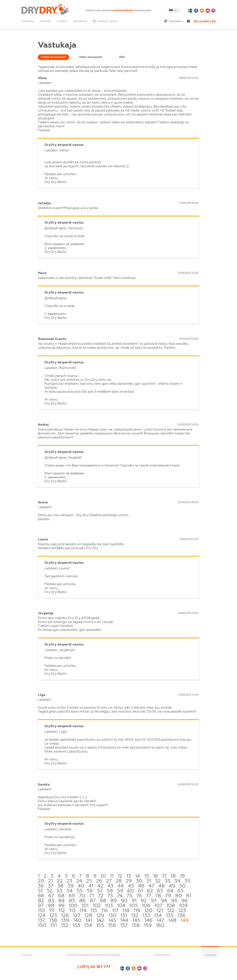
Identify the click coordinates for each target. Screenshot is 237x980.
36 (41, 886)
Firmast (62, 21)
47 (151, 886)
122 (171, 911)
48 (162, 886)
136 (181, 916)
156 (112, 926)
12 (120, 876)
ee (175, 11)
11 (112, 876)
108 (171, 906)
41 (91, 886)
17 (164, 876)
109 (183, 906)
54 (70, 891)
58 (110, 891)
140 (77, 921)
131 (124, 916)
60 (131, 891)
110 (41, 911)
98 (51, 906)
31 (149, 881)
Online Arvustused (53, 57)
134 (158, 916)
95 (174, 901)
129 (100, 916)
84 (61, 901)
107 (158, 906)
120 (148, 911)
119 (137, 911)
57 (100, 891)
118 (126, 911)
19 (182, 876)
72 (101, 896)
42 (100, 886)
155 (100, 926)
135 (170, 916)
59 (120, 891)
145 (136, 921)
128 (88, 916)
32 (158, 881)
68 (61, 896)
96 (184, 901)
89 (114, 901)
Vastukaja (210, 955)
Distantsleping (162, 955)
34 (177, 881)
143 (112, 921)
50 (182, 886)
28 (119, 881)
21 (51, 881)
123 (182, 911)
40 (81, 886)
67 (51, 896)
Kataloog (27, 21)
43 (110, 886)
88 (103, 901)
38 (60, 886)
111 (52, 911)
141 (89, 921)
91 (134, 901)
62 (150, 891)
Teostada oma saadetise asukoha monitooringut (93, 955)
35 (187, 881)
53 (59, 891)
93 (154, 901)
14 (138, 876)
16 (156, 876)
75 (129, 896)
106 (146, 906)
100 (73, 906)
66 (41, 896)
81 (189, 896)
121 (160, 911)
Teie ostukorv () (204, 21)
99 (61, 906)
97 (41, 906)
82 (41, 901)
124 (42, 916)
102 (97, 906)
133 (146, 916)
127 (77, 916)
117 (115, 911)
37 (51, 886)
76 (139, 896)
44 (121, 886)
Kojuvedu (176, 21)
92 (144, 901)
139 (65, 921)
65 (180, 891)
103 (109, 906)
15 (147, 876)
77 (149, 896)
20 (41, 881)
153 (76, 926)
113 (72, 911)
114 (83, 911)
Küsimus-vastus (105, 21)
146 (148, 921)
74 (120, 896)
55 (80, 891)
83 (51, 901)
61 (140, 891)
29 (129, 881)
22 (60, 881)
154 (88, 926)
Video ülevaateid (90, 57)
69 (72, 896)
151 (53, 926)
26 (99, 881)
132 (135, 916)
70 (82, 896)
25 (89, 881)
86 (82, 901)
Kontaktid (80, 21)
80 (178, 896)
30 (139, 881)
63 (160, 891)
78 (158, 896)
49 (172, 886)
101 (85, 906)
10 (103, 876)
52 (50, 891)
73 (110, 896)
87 (93, 901)
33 (168, 881)
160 (160, 926)
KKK (122, 57)
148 (172, 921)
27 (109, 881)
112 (62, 911)
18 (173, 876)
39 (71, 886)
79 (168, 896)
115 (94, 911)
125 (53, 916)
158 (136, 926)
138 (53, 921)
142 (100, 921)
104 (121, 906)
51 (40, 891)
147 (160, 921)
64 (170, 891)
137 (41, 921)
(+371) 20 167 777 (94, 967)
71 (92, 896)
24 (79, 881)
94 (164, 901)
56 (90, 891)
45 (131, 886)
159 (148, 926)
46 (141, 886)
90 (124, 901)
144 (124, 921)
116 (105, 911)
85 (72, 901)
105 (134, 906)
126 (65, 916)
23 (69, 881)
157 (124, 926)
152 (65, 926)
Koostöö (45, 21)
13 (129, 876)
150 (42, 926)
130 (112, 916)
